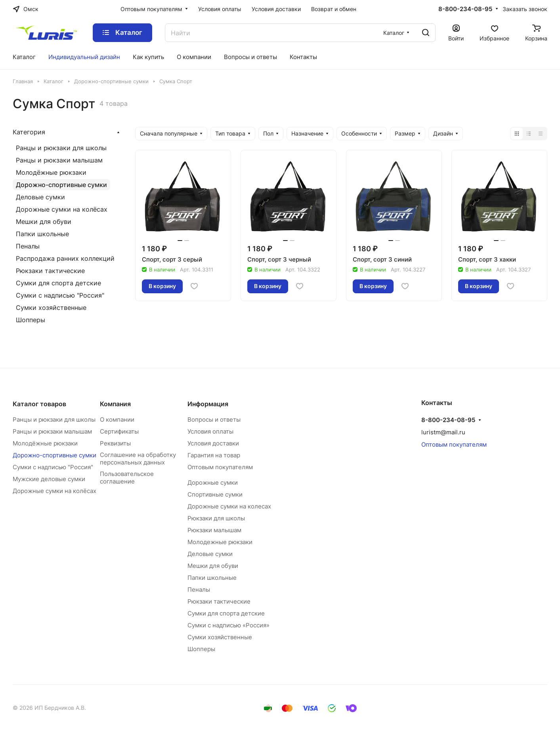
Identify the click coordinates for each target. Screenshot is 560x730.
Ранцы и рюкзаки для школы (61, 148)
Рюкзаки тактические (50, 271)
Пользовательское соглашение (127, 478)
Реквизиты (115, 443)
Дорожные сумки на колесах (229, 506)
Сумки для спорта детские (58, 283)
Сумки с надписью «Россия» (228, 625)
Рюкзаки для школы (216, 518)
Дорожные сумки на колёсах (62, 209)
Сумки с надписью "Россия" (60, 295)
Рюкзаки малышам (214, 530)
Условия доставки (213, 443)
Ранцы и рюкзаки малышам (59, 160)
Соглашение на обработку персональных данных (138, 459)
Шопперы (31, 320)
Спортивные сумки (215, 494)
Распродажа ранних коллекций (65, 258)
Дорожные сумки (213, 483)
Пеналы (28, 246)
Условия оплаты (210, 431)
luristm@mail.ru (443, 432)
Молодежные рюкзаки (220, 542)
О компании (117, 419)
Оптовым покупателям (220, 467)
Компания (115, 404)
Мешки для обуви (44, 222)
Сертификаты (119, 431)
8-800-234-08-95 (465, 9)
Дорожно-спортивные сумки (61, 185)
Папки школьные (42, 234)
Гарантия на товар (214, 455)
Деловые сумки (40, 197)
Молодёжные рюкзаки (51, 172)
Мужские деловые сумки (49, 479)
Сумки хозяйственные (51, 308)
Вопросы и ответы (214, 419)
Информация (208, 404)
